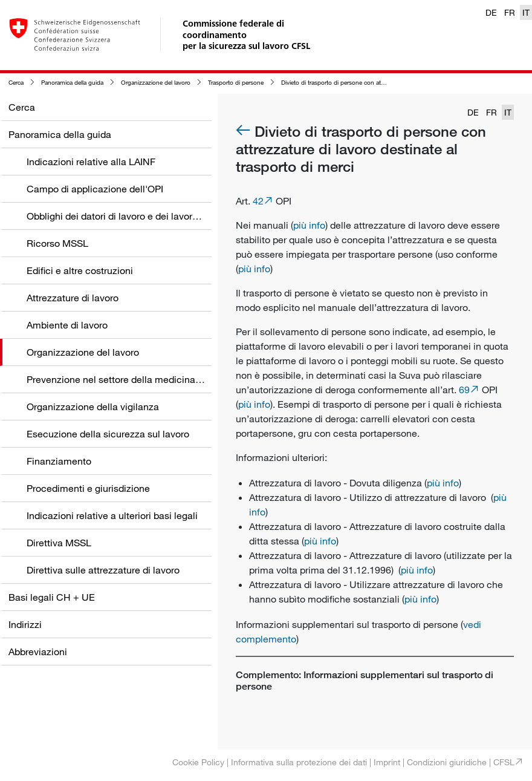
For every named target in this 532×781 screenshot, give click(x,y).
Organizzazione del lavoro (156, 83)
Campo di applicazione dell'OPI (95, 189)
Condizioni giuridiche (447, 762)
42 (258, 201)
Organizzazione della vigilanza (93, 407)
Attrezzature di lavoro (73, 298)
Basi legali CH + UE (52, 597)
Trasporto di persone (236, 83)
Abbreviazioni (38, 652)
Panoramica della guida (72, 83)
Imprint (387, 762)
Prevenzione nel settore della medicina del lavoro (133, 379)
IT (526, 12)
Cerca (16, 83)
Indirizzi (25, 624)
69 (464, 390)
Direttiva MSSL (59, 543)
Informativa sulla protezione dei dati (299, 762)
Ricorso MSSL (57, 243)
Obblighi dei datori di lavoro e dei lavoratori (119, 216)
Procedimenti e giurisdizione (88, 488)
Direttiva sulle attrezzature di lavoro (103, 570)
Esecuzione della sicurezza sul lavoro (108, 434)
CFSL (504, 762)
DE (491, 12)
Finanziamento (59, 461)
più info (309, 225)
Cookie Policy (198, 762)
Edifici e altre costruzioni (80, 270)
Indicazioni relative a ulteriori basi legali (112, 515)
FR (510, 12)
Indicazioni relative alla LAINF (91, 162)
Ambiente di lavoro (67, 325)
